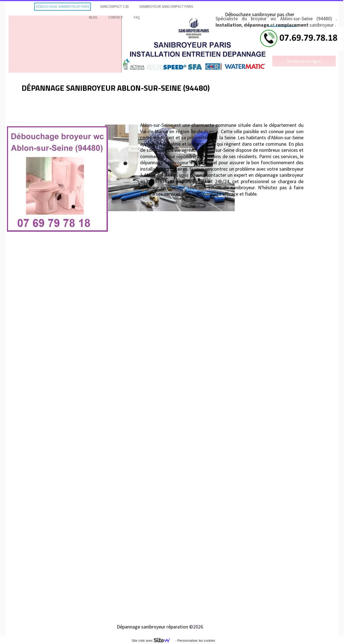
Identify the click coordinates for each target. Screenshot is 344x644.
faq (137, 17)
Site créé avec (153, 641)
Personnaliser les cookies (196, 641)
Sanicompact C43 (114, 7)
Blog (93, 17)
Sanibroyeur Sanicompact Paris (166, 7)
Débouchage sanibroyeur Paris (63, 7)
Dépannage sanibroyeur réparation (152, 627)
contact (116, 17)
